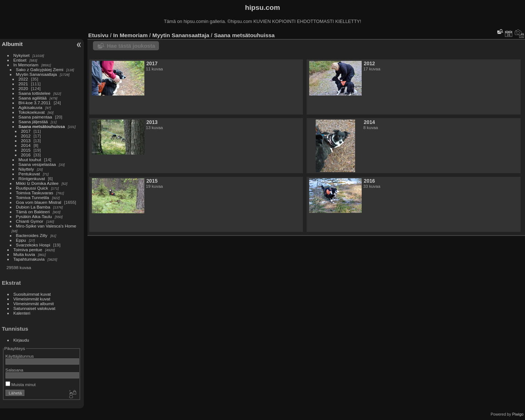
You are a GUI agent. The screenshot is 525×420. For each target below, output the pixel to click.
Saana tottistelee (35, 93)
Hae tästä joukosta (131, 46)
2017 (26, 131)
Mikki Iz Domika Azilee (37, 183)
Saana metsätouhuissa (42, 126)
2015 (26, 150)
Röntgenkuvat (32, 178)
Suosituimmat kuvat (32, 294)
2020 (23, 88)
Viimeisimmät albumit (34, 304)
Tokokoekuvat (32, 112)
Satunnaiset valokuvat (34, 308)
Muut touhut (30, 160)
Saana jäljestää (33, 122)
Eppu (21, 240)
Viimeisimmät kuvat (32, 299)
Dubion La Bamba (33, 207)
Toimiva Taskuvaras (35, 193)
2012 (26, 136)
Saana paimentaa (35, 117)
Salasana (14, 370)
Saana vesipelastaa (37, 164)
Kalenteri (22, 313)
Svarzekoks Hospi (33, 245)
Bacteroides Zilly (32, 235)
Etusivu (98, 35)
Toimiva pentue (28, 250)
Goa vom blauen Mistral (39, 202)
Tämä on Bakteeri (33, 212)
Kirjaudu (21, 340)
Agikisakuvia (30, 107)
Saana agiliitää (33, 98)
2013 (26, 141)
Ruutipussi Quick (32, 188)
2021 (23, 84)
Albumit (12, 44)
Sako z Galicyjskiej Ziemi (40, 69)
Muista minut (21, 384)
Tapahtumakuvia (29, 259)
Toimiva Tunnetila (33, 197)
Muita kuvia (24, 254)
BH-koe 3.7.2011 (35, 103)
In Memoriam (26, 65)
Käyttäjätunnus (20, 356)
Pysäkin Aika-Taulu (34, 216)
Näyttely (26, 169)
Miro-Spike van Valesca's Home (46, 226)
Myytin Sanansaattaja (37, 74)
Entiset (20, 60)
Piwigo (518, 414)
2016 (26, 155)
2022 (23, 79)
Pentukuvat (29, 174)
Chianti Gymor (30, 221)
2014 (26, 145)
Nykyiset (22, 55)
